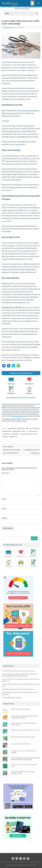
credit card (18, 144)
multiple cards (13, 437)
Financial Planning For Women (12, 697)
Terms (27, 862)
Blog (22, 862)
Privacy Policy (32, 865)
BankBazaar (9, 27)
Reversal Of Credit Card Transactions (23, 737)
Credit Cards (20, 428)
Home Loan (29, 393)
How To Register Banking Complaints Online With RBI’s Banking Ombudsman (25, 759)
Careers (9, 862)
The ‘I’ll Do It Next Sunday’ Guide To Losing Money (18, 671)
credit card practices (26, 434)
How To (9, 7)
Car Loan (21, 566)
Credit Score (11, 393)
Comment (6, 473)
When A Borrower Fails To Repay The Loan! (25, 730)
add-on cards (33, 431)
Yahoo (23, 431)
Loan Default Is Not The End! (21, 744)
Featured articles (7, 431)
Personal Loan (29, 384)
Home (4, 7)
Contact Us (16, 862)
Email (4, 508)
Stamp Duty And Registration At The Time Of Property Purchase (25, 717)
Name (4, 499)
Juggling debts (17, 431)
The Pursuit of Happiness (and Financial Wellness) (18, 689)
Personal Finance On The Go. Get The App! (21, 397)
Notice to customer (36, 862)
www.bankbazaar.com (19, 416)
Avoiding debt (18, 7)
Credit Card (11, 384)
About (3, 862)
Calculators (33, 566)
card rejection (15, 434)
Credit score (28, 428)
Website (5, 518)
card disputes (6, 434)
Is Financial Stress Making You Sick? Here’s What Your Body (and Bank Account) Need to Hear (19, 675)
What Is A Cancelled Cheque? (21, 709)
